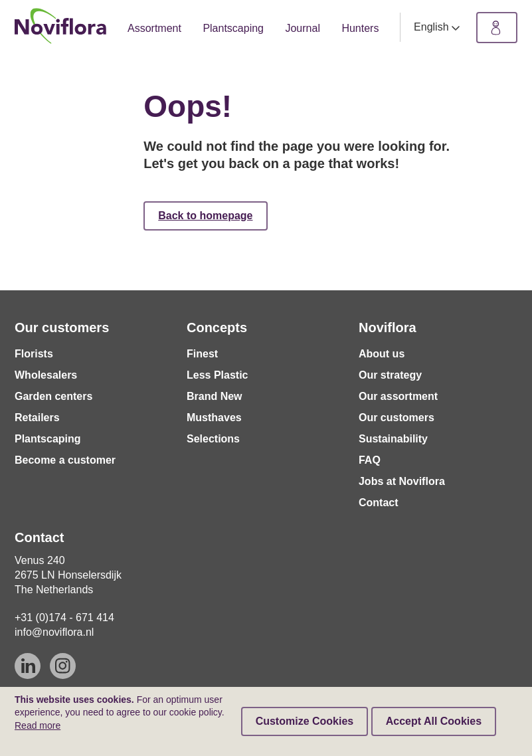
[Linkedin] (28, 666)
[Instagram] (63, 666)
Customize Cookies (305, 721)
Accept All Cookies (434, 721)
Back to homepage (205, 216)
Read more (38, 725)
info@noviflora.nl (54, 632)
